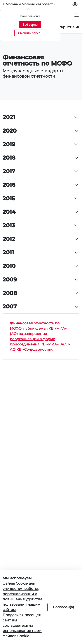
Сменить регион (30, 33)
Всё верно (30, 24)
